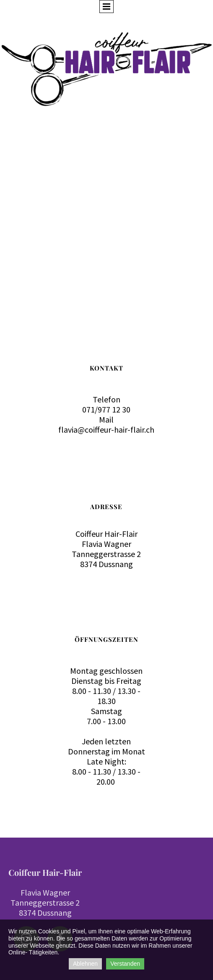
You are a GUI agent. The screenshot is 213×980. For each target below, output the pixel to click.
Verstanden (125, 964)
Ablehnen (85, 964)
